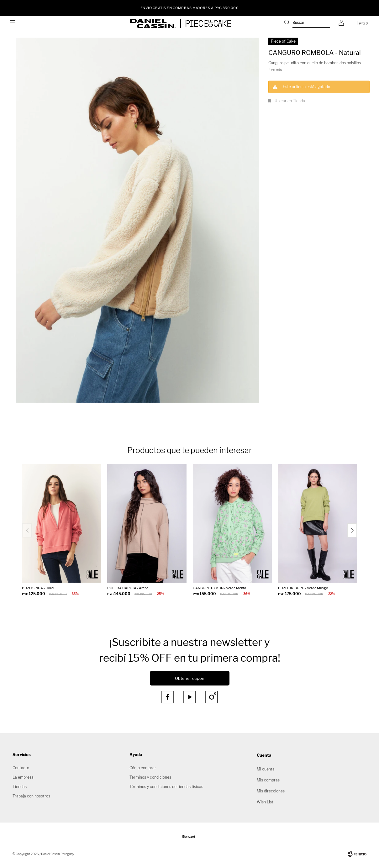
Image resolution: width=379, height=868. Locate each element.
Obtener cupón (190, 678)
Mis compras (268, 780)
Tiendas (20, 787)
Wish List (265, 802)
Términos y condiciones (150, 777)
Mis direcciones (271, 791)
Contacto (21, 768)
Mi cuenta (266, 769)
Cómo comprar (143, 768)
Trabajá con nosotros (31, 796)
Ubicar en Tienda (290, 101)
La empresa (23, 777)
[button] (352, 530)
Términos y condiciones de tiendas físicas (166, 787)
